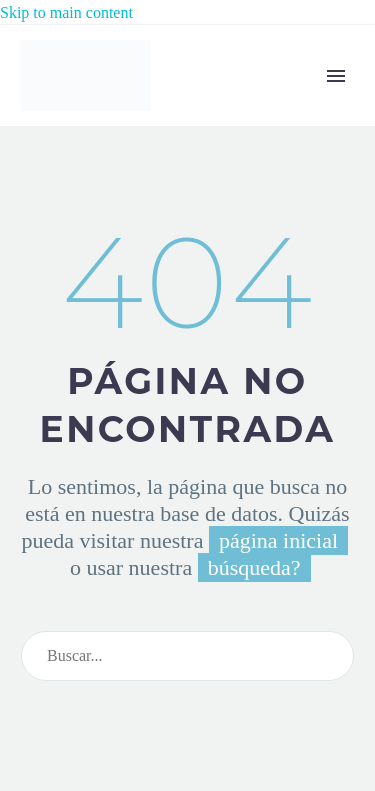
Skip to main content (66, 12)
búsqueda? (254, 567)
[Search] (187, 656)
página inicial (278, 540)
